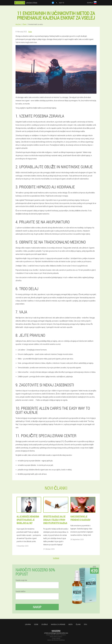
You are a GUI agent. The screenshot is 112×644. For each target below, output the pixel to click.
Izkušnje (45, 624)
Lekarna (28, 624)
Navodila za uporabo (58, 624)
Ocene (36, 624)
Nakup (37, 607)
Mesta (71, 624)
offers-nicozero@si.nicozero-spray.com (56, 633)
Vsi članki (56, 558)
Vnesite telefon (21, 591)
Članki (78, 624)
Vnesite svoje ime (21, 580)
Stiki (85, 624)
